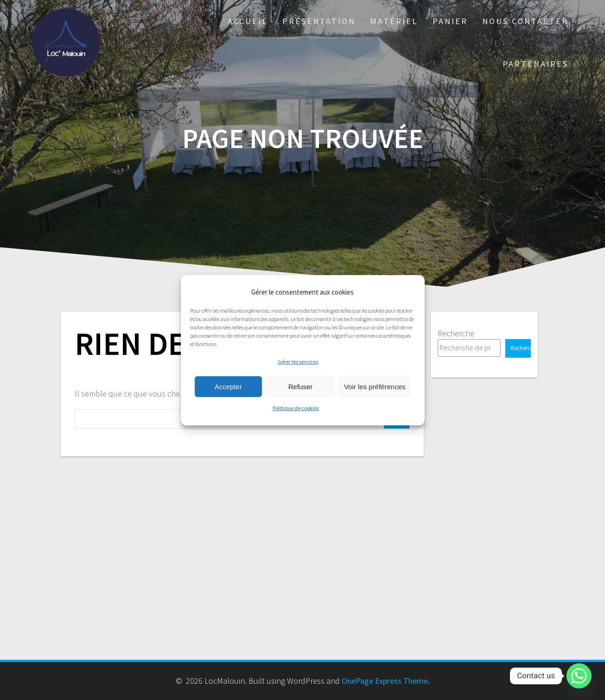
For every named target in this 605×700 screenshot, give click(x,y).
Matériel (394, 21)
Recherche (456, 333)
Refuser (301, 387)
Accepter (228, 387)
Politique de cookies (296, 408)
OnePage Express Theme (385, 681)
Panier (450, 21)
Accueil (248, 21)
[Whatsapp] (579, 676)
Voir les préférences (375, 387)
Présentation (319, 21)
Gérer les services (298, 362)
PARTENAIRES (535, 64)
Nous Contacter (525, 21)
